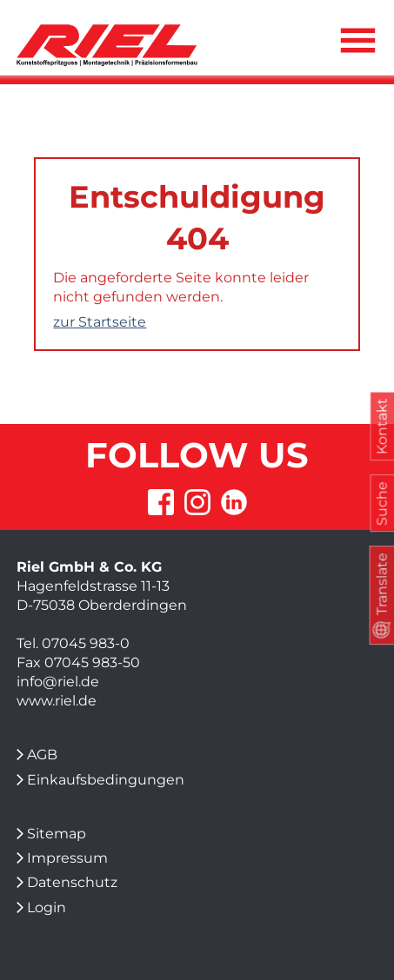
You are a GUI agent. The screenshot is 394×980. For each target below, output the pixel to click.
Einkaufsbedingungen (106, 780)
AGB (42, 755)
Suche (381, 503)
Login (47, 907)
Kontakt (381, 427)
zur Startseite (100, 322)
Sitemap (57, 834)
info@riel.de (58, 682)
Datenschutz (72, 882)
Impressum (67, 858)
